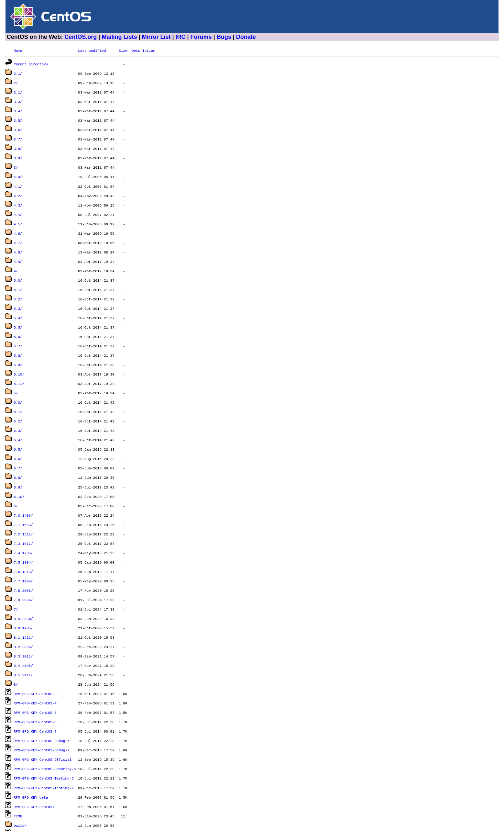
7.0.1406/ (23, 483)
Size (123, 50)
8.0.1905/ (23, 588)
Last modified (92, 50)
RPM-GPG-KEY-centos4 (34, 755)
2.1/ (18, 72)
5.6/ (18, 317)
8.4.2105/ (23, 623)
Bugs (224, 37)
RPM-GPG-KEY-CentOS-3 (35, 650)
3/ (16, 159)
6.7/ (18, 439)
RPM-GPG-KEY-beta (31, 746)
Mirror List (156, 37)
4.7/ (18, 230)
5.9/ (18, 343)
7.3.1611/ (23, 510)
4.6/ (18, 221)
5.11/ (19, 361)
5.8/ (18, 335)
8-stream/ (23, 580)
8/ (16, 641)
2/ (16, 81)
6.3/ (18, 404)
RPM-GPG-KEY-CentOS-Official (43, 711)
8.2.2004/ (23, 606)
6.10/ (19, 466)
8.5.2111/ (23, 632)
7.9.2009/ (23, 562)
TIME (18, 764)
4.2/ (18, 186)
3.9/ (18, 151)
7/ (16, 571)
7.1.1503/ (23, 492)
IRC (181, 37)
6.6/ (18, 431)
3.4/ (18, 107)
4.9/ (18, 247)
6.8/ (18, 448)
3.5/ (18, 116)
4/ (16, 256)
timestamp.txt (27, 816)
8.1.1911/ (23, 597)
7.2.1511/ (23, 501)
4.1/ (18, 177)
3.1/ (18, 90)
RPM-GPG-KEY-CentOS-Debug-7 (41, 702)
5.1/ (18, 273)
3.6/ (18, 124)
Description (143, 50)
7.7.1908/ (23, 545)
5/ (16, 370)
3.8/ (18, 142)
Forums (201, 37)
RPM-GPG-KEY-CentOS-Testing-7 (44, 737)
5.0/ (18, 265)
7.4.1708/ (23, 518)
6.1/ (18, 387)
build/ (20, 772)
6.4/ (18, 413)
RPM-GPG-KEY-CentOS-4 (35, 658)
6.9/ (18, 457)
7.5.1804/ (23, 527)
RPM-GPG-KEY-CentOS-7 (35, 685)
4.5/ (18, 212)
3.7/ (18, 133)
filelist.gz (25, 798)
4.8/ (18, 238)
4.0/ (18, 168)
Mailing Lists (119, 37)
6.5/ (18, 422)
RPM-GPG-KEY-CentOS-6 (35, 676)
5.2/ (18, 282)
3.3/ (18, 98)
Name (18, 50)
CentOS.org (81, 37)
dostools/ (23, 790)
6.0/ (18, 378)
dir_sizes (23, 781)
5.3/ (18, 291)
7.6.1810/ (23, 536)
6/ (16, 475)
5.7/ (18, 326)
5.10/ (19, 352)
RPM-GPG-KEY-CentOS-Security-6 (45, 719)
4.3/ (18, 195)
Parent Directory (31, 63)
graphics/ (23, 807)
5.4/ (18, 300)
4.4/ (18, 203)
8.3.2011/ (23, 615)
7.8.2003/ (23, 553)
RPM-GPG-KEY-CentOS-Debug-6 (41, 693)
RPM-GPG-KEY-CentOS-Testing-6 (44, 728)
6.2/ (18, 396)
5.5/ (18, 308)
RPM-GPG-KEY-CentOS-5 (35, 667)
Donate (246, 37)
